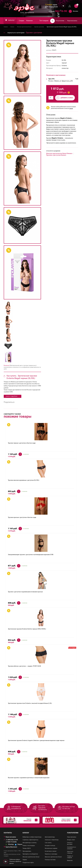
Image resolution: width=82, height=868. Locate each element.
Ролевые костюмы (50, 861)
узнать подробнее (13, 398)
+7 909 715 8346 (11, 844)
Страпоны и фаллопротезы (30, 841)
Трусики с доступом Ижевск (56, 157)
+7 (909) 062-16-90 (11, 841)
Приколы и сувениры (51, 856)
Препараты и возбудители (30, 856)
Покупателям (61, 21)
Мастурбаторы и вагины (30, 844)
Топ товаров (44, 21)
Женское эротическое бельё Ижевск (59, 155)
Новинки (32, 21)
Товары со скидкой (70, 858)
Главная (6, 27)
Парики (25, 861)
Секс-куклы (48, 844)
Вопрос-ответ (71, 841)
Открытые (20, 822)
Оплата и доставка (70, 845)
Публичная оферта (15, 861)
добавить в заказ (64, 100)
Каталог (13, 27)
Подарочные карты (28, 864)
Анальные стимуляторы (52, 841)
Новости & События (70, 854)
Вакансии (70, 862)
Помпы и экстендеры (29, 847)
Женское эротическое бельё (26, 27)
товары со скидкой (60, 822)
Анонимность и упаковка (71, 850)
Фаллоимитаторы (50, 839)
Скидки (24, 21)
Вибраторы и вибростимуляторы (32, 839)
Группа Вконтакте (10, 849)
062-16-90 (57, 12)
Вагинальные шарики (51, 850)
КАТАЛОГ (11, 21)
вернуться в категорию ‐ (24, 34)
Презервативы (27, 853)
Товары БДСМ (27, 850)
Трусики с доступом (42, 27)
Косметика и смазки (51, 853)
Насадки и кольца (50, 847)
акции (71, 110)
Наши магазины (72, 21)
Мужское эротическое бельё (53, 859)
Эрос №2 (52, 81)
